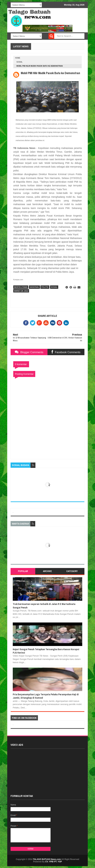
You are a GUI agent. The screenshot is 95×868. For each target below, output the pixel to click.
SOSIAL (19, 62)
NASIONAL (34, 287)
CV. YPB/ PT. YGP (53, 862)
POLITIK (45, 287)
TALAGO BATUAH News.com (47, 859)
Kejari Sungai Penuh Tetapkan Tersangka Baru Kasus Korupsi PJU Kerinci (46, 651)
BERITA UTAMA (21, 287)
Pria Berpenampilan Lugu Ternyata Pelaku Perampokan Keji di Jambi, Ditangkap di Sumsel (46, 696)
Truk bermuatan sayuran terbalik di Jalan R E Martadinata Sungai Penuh (44, 606)
